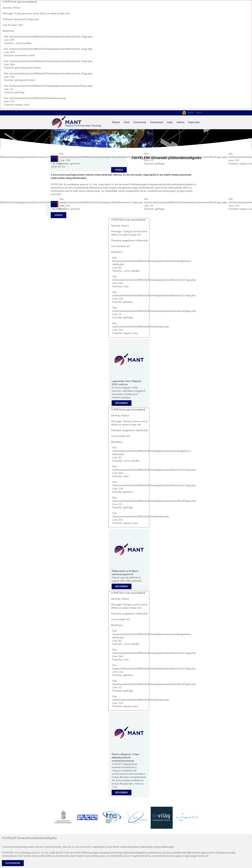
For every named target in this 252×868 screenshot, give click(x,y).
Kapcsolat (194, 122)
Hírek (127, 122)
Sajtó (170, 122)
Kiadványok (157, 122)
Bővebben (122, 403)
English (199, 113)
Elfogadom (13, 863)
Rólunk (116, 122)
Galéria (180, 122)
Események (140, 122)
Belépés (191, 113)
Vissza (119, 170)
